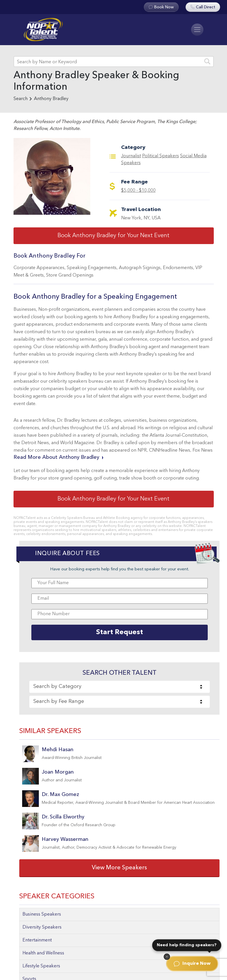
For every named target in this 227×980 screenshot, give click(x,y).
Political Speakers (161, 156)
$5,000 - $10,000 (138, 191)
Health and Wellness (43, 953)
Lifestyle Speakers (41, 966)
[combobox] (119, 687)
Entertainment (37, 940)
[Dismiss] (167, 957)
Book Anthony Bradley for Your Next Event (113, 236)
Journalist (131, 156)
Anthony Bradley (51, 99)
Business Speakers (42, 914)
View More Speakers (119, 868)
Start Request (120, 632)
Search (21, 99)
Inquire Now (192, 964)
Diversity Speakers (42, 927)
